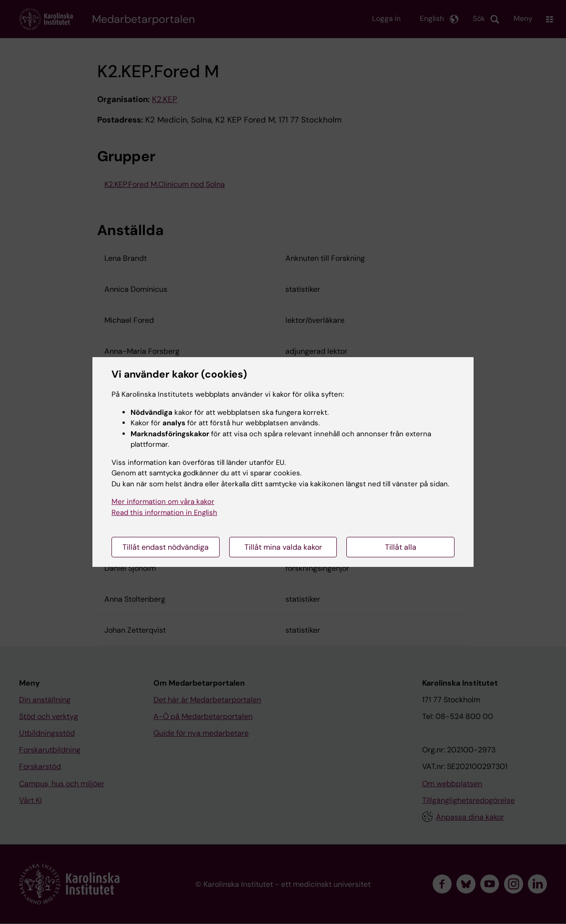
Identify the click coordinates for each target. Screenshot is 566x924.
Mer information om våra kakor (163, 502)
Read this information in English (164, 513)
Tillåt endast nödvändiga (166, 547)
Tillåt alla (401, 547)
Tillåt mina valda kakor (283, 547)
